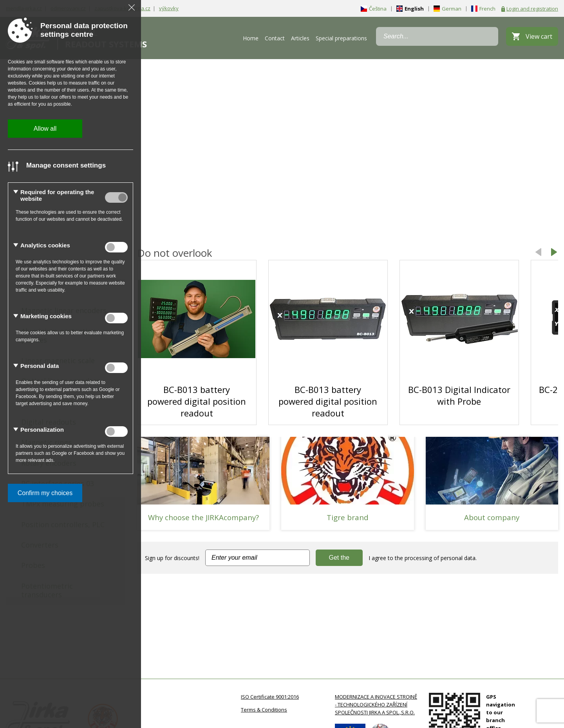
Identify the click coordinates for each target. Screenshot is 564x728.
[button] (554, 253)
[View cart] (532, 36)
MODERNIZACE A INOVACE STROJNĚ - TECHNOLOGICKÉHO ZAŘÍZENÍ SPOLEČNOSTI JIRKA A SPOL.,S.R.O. (376, 705)
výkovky (169, 8)
